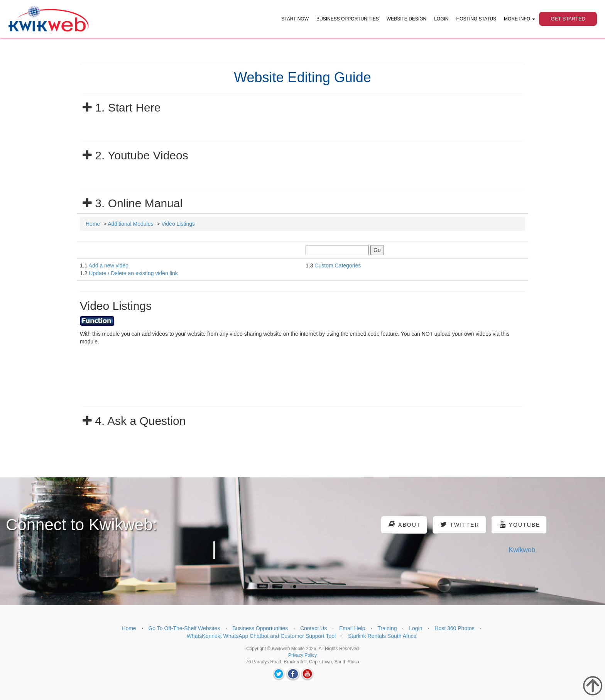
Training (387, 628)
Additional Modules (130, 224)
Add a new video (109, 265)
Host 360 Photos (455, 628)
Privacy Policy (302, 655)
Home (93, 224)
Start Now (295, 19)
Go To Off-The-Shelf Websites (184, 628)
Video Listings (178, 224)
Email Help (352, 628)
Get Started (568, 19)
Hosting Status (477, 19)
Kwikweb (522, 550)
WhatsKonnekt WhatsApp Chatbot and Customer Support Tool (261, 636)
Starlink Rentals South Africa (382, 636)
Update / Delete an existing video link (133, 273)
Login (441, 19)
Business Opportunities (348, 19)
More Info (520, 19)
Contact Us (313, 628)
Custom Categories (338, 265)
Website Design (406, 19)
